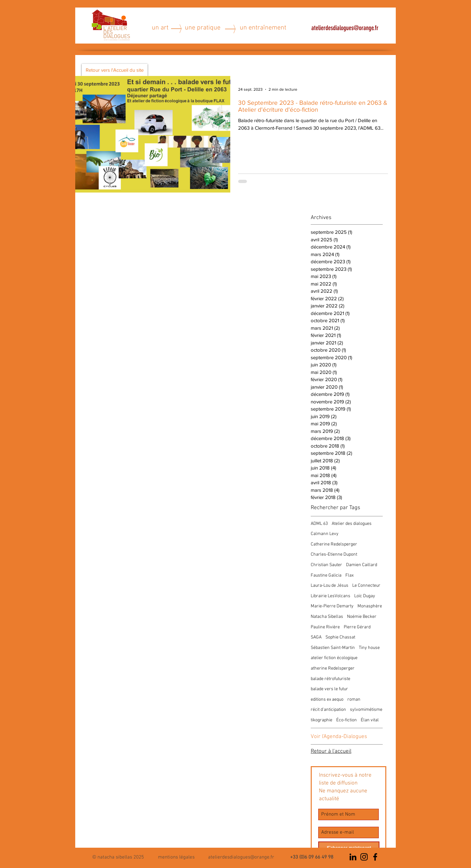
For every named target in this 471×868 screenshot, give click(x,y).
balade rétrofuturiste (331, 679)
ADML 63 (319, 524)
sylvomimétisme (366, 710)
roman (354, 700)
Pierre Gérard (357, 627)
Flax (349, 575)
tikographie (322, 720)
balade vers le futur (329, 689)
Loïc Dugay (365, 596)
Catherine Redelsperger (334, 544)
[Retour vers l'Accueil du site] (115, 70)
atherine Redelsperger (333, 668)
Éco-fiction (347, 720)
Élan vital (370, 720)
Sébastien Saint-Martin (333, 648)
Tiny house (369, 648)
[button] (176, 857)
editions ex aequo (327, 700)
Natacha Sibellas (327, 617)
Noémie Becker (362, 617)
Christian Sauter (326, 565)
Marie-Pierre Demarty (332, 606)
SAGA (316, 637)
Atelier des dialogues (352, 524)
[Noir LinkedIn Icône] (353, 857)
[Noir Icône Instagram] (364, 857)
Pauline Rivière (325, 627)
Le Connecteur (366, 586)
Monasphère (370, 606)
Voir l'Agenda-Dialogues (339, 737)
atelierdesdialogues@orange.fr (345, 28)
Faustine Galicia (326, 575)
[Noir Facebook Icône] (375, 857)
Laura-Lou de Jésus (330, 586)
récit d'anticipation (328, 710)
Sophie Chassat (340, 637)
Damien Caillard (362, 565)
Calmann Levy (325, 534)
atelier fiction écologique (334, 658)
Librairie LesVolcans (331, 596)
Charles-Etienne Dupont (334, 554)
